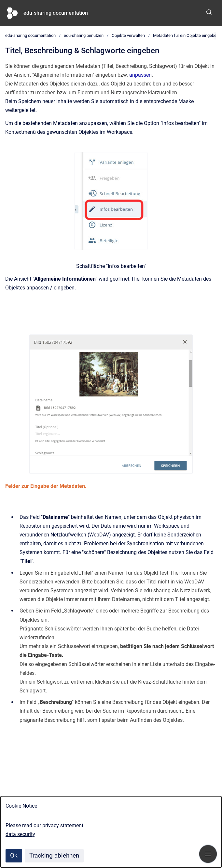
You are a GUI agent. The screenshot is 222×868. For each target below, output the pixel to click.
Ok (14, 855)
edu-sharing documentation (56, 13)
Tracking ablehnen (54, 855)
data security (20, 834)
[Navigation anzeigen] (208, 854)
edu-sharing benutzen (84, 35)
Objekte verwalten (128, 35)
